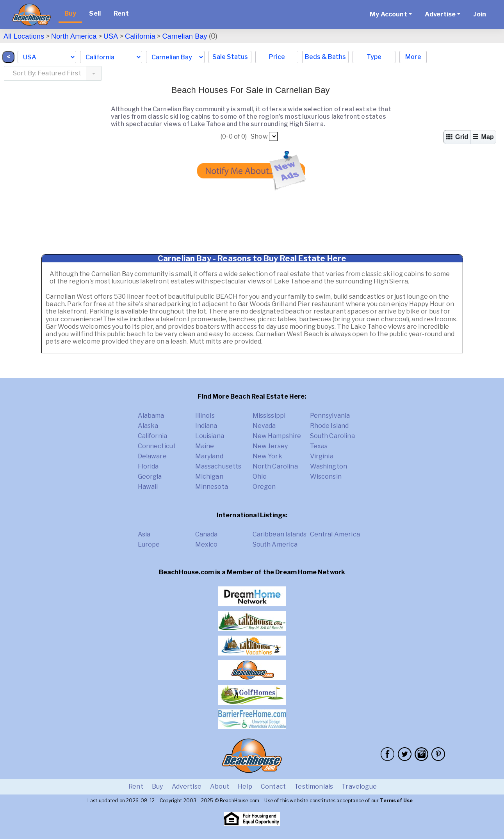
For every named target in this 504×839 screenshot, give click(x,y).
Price (277, 57)
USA (111, 36)
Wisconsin (326, 477)
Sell (95, 13)
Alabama (151, 416)
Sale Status (230, 57)
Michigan (209, 477)
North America (74, 36)
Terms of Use (396, 801)
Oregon (264, 487)
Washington (329, 466)
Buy (70, 13)
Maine (205, 446)
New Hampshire (277, 436)
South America (275, 544)
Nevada (264, 426)
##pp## (273, 136)
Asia (144, 534)
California (140, 36)
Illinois (205, 416)
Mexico (207, 544)
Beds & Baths (325, 57)
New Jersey (270, 446)
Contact (273, 786)
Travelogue (359, 786)
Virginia (322, 456)
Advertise (187, 786)
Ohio (260, 477)
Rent (121, 13)
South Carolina (332, 436)
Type (374, 57)
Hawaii (148, 487)
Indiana (206, 426)
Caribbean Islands (280, 534)
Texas (319, 446)
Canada (207, 534)
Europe (149, 544)
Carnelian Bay (184, 36)
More (413, 57)
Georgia (150, 477)
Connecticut (157, 446)
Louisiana (210, 436)
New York (267, 456)
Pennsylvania (330, 416)
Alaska (148, 426)
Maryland (209, 456)
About (220, 786)
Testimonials (314, 786)
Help (245, 786)
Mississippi (269, 416)
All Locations (24, 36)
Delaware (152, 456)
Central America (335, 534)
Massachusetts (218, 466)
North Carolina (275, 466)
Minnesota (212, 487)
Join (480, 14)
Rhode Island (329, 426)
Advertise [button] (440, 14)
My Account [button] (388, 14)
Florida (148, 466)
